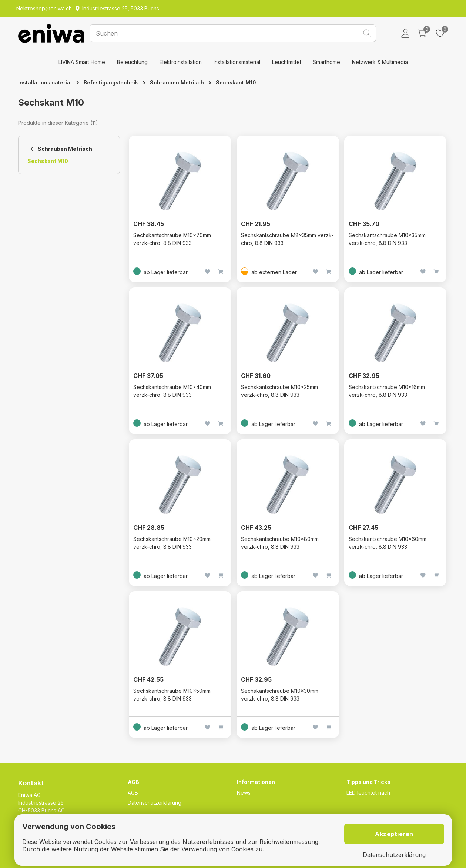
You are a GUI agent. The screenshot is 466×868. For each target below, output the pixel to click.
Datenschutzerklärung (155, 803)
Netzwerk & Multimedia (380, 62)
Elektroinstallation (181, 62)
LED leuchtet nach (368, 793)
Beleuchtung (132, 62)
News (244, 793)
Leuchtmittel (286, 62)
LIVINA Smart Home (82, 62)
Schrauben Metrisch (177, 82)
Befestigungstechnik (111, 82)
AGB (133, 793)
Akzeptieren (394, 834)
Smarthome (326, 62)
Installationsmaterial (237, 62)
